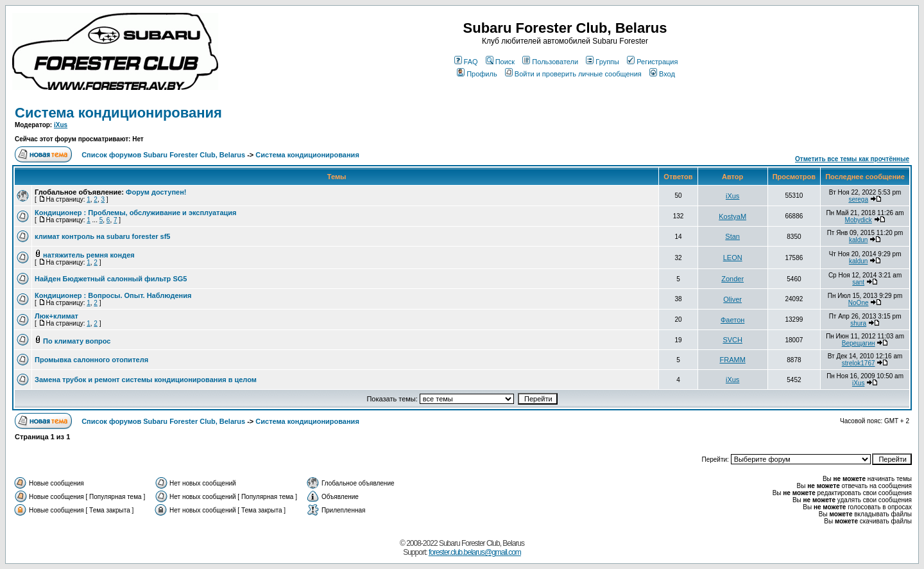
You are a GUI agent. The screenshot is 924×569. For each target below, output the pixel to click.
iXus (61, 125)
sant (858, 282)
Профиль (477, 74)
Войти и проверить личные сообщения (573, 74)
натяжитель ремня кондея (89, 255)
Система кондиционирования (118, 113)
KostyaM (732, 216)
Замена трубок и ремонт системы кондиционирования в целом (146, 380)
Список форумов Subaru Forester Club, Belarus (163, 155)
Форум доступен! (156, 192)
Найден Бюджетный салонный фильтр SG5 (111, 279)
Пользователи (550, 62)
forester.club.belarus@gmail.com (475, 552)
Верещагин (859, 343)
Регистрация (652, 62)
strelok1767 (859, 363)
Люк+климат (56, 316)
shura (858, 323)
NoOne (859, 303)
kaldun (858, 240)
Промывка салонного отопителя (91, 360)
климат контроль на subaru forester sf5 (103, 236)
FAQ (466, 62)
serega (858, 199)
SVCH (732, 340)
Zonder (732, 279)
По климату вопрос (77, 341)
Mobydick (859, 220)
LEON (733, 258)
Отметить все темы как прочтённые (852, 159)
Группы (603, 62)
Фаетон (732, 320)
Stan (732, 236)
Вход (662, 74)
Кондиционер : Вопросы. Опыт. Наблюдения (113, 295)
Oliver (732, 299)
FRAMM (732, 360)
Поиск (500, 62)
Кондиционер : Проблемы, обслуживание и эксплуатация (136, 213)
